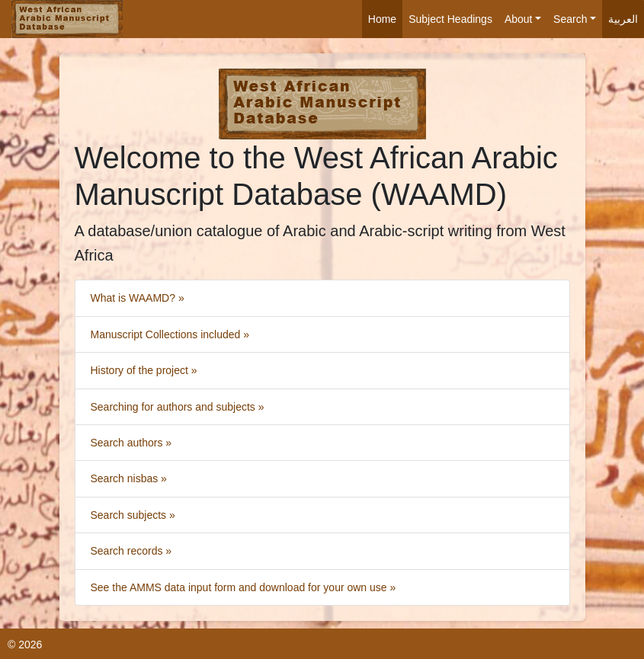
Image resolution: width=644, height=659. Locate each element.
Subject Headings (450, 19)
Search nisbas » (129, 478)
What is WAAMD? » (138, 298)
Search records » (131, 551)
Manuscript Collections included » (170, 334)
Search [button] (570, 19)
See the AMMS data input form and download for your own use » (244, 587)
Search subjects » (133, 515)
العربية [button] (623, 19)
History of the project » (144, 370)
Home (382, 19)
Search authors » (131, 443)
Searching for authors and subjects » (178, 407)
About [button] (519, 19)
